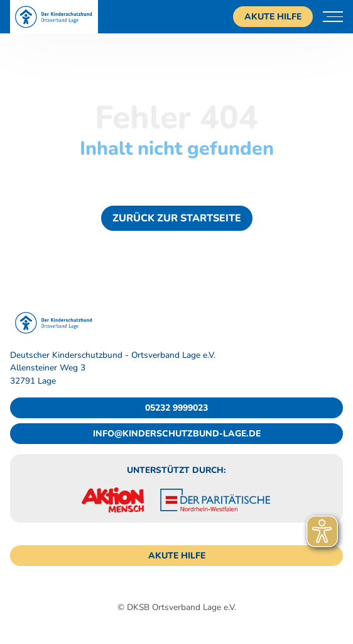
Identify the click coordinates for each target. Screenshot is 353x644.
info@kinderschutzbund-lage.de (177, 434)
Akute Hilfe (273, 17)
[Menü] (333, 17)
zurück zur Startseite (177, 218)
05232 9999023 (176, 408)
